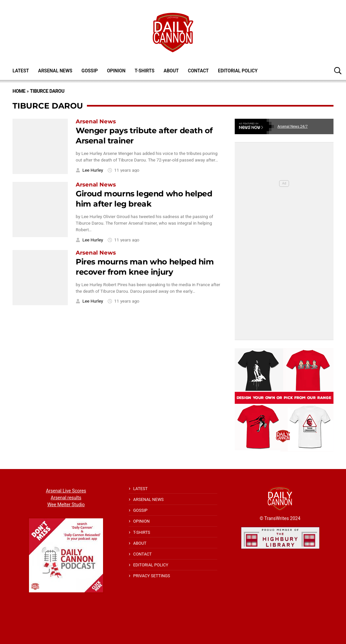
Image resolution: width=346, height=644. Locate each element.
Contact (198, 71)
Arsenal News (55, 71)
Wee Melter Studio (66, 505)
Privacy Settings (151, 576)
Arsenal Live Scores (66, 491)
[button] (338, 70)
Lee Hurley (93, 170)
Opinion (116, 71)
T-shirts (145, 71)
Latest (21, 71)
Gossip (90, 71)
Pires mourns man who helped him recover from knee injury (145, 267)
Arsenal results (66, 498)
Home (19, 91)
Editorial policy (238, 71)
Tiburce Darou (47, 91)
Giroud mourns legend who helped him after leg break (144, 199)
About (171, 71)
